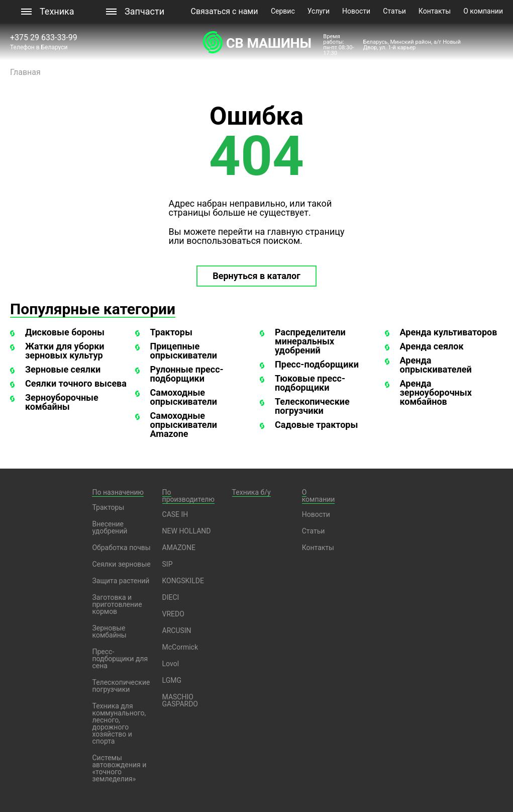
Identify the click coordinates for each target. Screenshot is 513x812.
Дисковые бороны (65, 332)
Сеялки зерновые (121, 564)
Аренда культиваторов (449, 332)
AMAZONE (179, 548)
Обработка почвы (121, 548)
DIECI (171, 597)
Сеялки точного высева (76, 383)
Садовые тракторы (316, 425)
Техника (57, 11)
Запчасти (144, 11)
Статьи (394, 11)
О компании (483, 11)
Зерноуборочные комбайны (62, 402)
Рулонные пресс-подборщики (187, 374)
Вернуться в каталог (256, 276)
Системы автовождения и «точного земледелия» (119, 768)
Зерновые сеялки (63, 369)
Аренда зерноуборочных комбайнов (436, 392)
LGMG (172, 680)
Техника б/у (251, 492)
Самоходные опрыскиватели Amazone (184, 425)
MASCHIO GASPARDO (180, 700)
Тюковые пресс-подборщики (310, 383)
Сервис (283, 11)
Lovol (171, 664)
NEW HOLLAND (187, 531)
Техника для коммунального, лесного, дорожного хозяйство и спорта (119, 724)
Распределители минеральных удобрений (310, 341)
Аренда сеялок (432, 346)
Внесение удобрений (110, 527)
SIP (168, 564)
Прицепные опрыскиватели (184, 351)
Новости (356, 11)
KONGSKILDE (183, 581)
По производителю (188, 496)
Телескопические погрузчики (312, 406)
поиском (281, 241)
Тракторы (171, 332)
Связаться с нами (225, 11)
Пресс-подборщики (317, 364)
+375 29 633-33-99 (45, 37)
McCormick (180, 647)
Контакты (435, 11)
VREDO (173, 614)
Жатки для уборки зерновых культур (65, 351)
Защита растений (121, 581)
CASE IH (175, 514)
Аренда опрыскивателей (436, 365)
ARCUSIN (177, 630)
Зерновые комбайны (109, 631)
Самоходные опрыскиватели (184, 397)
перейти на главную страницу (281, 232)
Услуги (319, 11)
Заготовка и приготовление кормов (117, 604)
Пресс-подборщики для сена (120, 659)
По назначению (118, 492)
